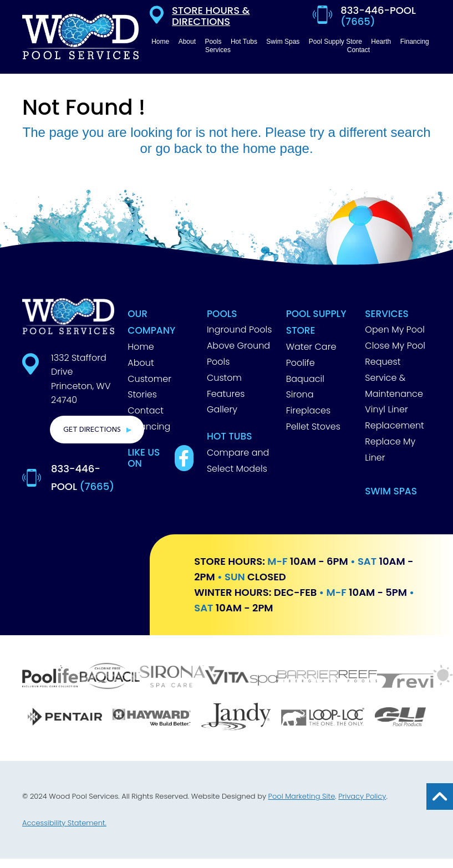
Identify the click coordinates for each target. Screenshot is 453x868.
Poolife (301, 363)
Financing (149, 427)
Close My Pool (395, 346)
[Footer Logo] (68, 316)
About (141, 363)
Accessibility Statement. (64, 823)
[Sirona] (172, 678)
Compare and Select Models (238, 461)
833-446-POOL (83, 478)
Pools (222, 314)
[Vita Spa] (241, 677)
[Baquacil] (110, 677)
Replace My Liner (390, 450)
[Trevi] (415, 678)
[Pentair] (65, 718)
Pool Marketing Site (302, 796)
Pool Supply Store (316, 322)
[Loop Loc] (322, 718)
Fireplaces (308, 410)
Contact (146, 410)
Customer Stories (149, 387)
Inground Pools (240, 330)
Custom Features (226, 386)
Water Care (311, 347)
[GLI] (400, 718)
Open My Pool (395, 330)
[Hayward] (151, 718)
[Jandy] (236, 718)
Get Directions (92, 430)
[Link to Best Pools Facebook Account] (184, 458)
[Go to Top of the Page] (440, 796)
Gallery (222, 409)
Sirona (300, 394)
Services (387, 314)
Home (141, 347)
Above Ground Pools (238, 354)
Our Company (151, 322)
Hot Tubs (230, 436)
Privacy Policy (362, 796)
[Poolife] (51, 678)
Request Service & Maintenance (394, 378)
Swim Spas (391, 491)
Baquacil (305, 379)
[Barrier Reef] (327, 678)
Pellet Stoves (313, 427)
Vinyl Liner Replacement (395, 417)
